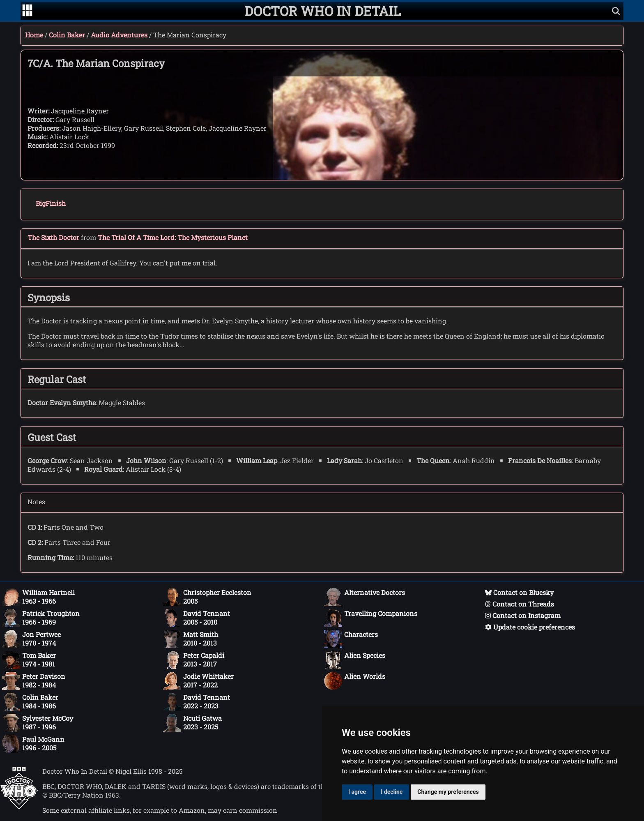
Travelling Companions (371, 618)
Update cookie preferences (530, 627)
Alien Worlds (355, 681)
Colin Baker (67, 35)
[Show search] (616, 11)
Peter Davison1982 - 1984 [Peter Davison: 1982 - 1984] (34, 681)
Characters (351, 639)
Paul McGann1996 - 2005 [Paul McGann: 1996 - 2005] (33, 744)
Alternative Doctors (365, 597)
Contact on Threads (520, 604)
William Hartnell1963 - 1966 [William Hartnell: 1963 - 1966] (38, 597)
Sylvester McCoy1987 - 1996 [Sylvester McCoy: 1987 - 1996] (38, 723)
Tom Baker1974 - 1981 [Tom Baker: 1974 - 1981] (29, 660)
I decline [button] (392, 792)
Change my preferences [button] (448, 792)
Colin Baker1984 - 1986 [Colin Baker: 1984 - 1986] (30, 702)
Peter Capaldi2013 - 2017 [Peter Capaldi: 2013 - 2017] (194, 660)
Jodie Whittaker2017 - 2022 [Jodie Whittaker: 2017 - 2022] (198, 681)
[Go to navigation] (27, 11)
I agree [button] (357, 792)
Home (34, 35)
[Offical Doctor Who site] (19, 807)
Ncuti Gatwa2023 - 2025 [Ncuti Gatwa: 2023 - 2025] (192, 723)
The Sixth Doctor (53, 237)
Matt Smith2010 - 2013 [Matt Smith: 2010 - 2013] (191, 639)
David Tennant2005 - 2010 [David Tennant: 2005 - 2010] (197, 618)
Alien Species (355, 660)
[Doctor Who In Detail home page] (323, 11)
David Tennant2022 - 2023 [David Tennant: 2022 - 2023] (197, 702)
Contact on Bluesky (519, 592)
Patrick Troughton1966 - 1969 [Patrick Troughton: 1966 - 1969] (41, 618)
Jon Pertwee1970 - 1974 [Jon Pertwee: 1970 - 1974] (31, 639)
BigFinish (51, 203)
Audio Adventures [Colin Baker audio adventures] (119, 35)
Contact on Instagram (523, 615)
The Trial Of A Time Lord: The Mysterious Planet (173, 237)
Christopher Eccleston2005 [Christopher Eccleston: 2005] (207, 597)
